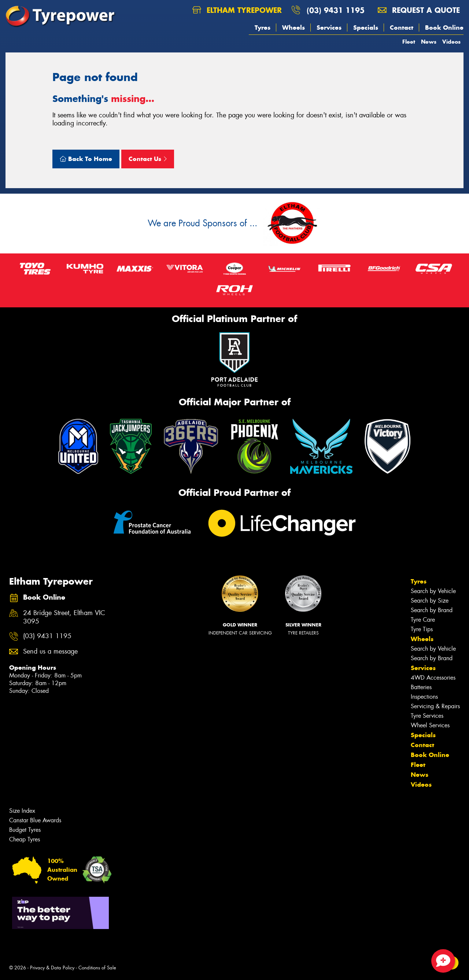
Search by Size (430, 601)
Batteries (421, 687)
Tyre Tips (422, 629)
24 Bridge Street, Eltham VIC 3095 (64, 617)
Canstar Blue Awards (35, 820)
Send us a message (50, 652)
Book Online (444, 28)
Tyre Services (427, 716)
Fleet (409, 42)
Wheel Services (430, 725)
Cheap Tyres (25, 839)
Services (329, 28)
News (429, 42)
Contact (402, 28)
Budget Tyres (25, 830)
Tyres (263, 28)
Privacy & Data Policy (52, 968)
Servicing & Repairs (435, 706)
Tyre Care (423, 620)
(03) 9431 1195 (336, 10)
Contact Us (148, 159)
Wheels (293, 28)
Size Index (22, 811)
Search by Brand (432, 610)
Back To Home (86, 159)
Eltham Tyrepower (237, 10)
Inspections (424, 697)
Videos (451, 42)
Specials (366, 28)
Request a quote (419, 10)
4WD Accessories (433, 678)
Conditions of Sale (97, 968)
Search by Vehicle (433, 591)
